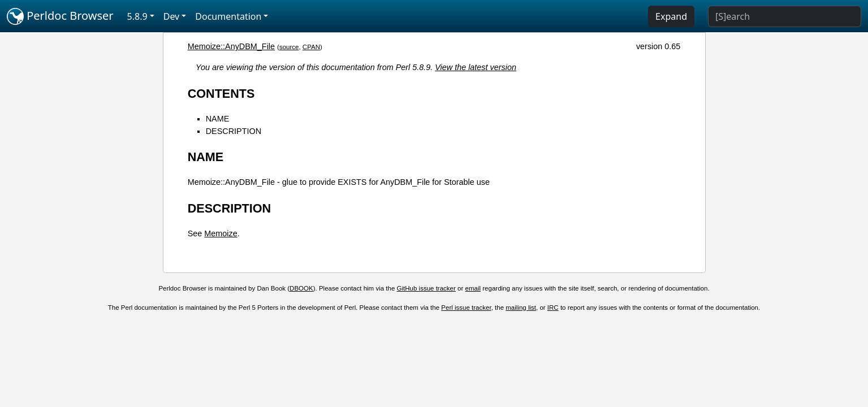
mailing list (521, 308)
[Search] (785, 16)
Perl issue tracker (466, 308)
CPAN (311, 47)
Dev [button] (172, 16)
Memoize (221, 233)
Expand (671, 16)
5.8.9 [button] (137, 16)
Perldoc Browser (60, 16)
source (289, 47)
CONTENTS (221, 94)
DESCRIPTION (234, 131)
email (473, 288)
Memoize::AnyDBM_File (231, 46)
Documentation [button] (228, 16)
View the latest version (476, 67)
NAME (218, 119)
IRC (553, 308)
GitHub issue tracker (426, 288)
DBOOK (301, 288)
